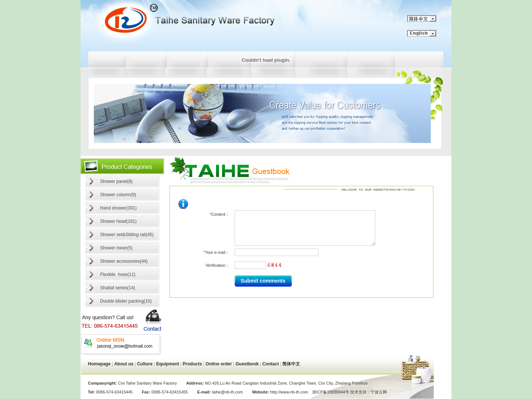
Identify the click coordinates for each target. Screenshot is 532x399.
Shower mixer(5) (116, 248)
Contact (271, 364)
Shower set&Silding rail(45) (127, 235)
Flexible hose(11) (118, 274)
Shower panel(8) (116, 181)
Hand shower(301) (118, 208)
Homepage (99, 364)
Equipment (168, 364)
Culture (145, 364)
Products (192, 364)
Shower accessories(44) (124, 261)
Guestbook (247, 364)
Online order (219, 364)
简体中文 (291, 364)
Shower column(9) (118, 195)
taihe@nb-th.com (228, 392)
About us (124, 364)
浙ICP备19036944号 (331, 392)
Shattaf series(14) (118, 288)
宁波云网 (379, 392)
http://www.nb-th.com (289, 392)
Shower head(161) (118, 221)
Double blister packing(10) (126, 301)
